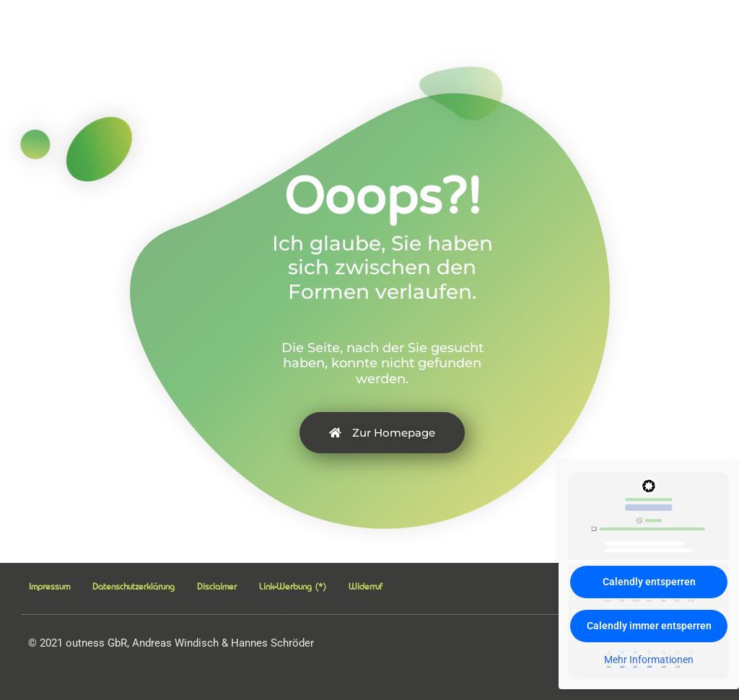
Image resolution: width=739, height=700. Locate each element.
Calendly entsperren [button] (649, 582)
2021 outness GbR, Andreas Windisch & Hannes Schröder (171, 643)
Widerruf (366, 586)
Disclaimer (217, 586)
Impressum (49, 586)
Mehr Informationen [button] (649, 660)
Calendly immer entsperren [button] (649, 626)
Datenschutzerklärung (134, 586)
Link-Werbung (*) (293, 586)
